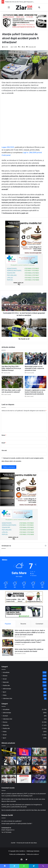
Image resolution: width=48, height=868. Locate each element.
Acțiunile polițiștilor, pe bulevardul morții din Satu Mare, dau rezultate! (26, 810)
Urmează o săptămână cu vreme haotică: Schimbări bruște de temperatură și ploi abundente (35, 392)
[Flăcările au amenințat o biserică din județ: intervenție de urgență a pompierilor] (39, 770)
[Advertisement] (24, 121)
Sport (4, 692)
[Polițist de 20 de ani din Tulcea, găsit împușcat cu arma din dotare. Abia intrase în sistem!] (9, 752)
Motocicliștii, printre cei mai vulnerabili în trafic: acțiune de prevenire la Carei (34, 368)
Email (4, 443)
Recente (23, 624)
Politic (5, 695)
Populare (8, 624)
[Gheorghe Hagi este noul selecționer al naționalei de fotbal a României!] (39, 761)
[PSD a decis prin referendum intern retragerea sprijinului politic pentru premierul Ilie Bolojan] (24, 752)
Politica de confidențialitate (17, 854)
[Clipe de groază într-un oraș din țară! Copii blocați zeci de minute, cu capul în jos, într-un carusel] (39, 779)
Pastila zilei (6, 685)
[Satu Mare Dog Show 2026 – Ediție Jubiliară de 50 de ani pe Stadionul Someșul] (12, 358)
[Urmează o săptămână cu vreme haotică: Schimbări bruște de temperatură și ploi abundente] (36, 382)
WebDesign (30, 851)
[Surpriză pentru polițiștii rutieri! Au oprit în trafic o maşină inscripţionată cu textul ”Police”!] (8, 643)
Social (5, 679)
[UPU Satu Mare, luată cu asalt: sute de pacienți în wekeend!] (12, 382)
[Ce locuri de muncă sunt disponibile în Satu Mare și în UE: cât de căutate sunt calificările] (24, 770)
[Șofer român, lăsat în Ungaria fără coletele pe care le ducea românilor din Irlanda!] (8, 652)
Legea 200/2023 (8, 147)
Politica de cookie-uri (33, 854)
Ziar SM (6, 47)
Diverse (5, 676)
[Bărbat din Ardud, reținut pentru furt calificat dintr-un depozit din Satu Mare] (9, 761)
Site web (4, 450)
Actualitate (6, 672)
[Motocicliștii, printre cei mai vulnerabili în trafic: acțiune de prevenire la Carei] (36, 358)
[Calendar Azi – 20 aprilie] (24, 779)
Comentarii (39, 624)
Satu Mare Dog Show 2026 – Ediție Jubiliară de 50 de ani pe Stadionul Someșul (11, 368)
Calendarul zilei (7, 698)
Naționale (6, 682)
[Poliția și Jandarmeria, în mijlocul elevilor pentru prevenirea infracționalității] (9, 779)
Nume (4, 435)
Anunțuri (5, 716)
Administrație (7, 689)
